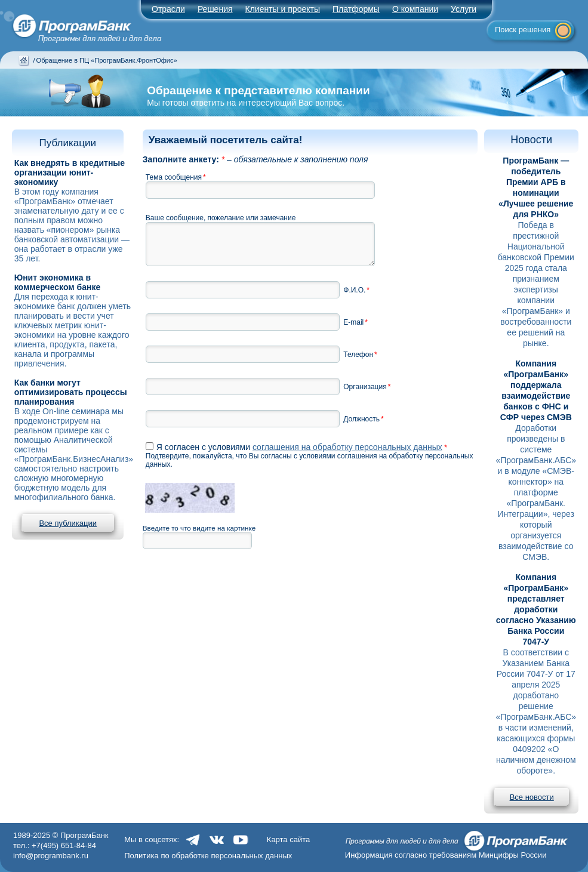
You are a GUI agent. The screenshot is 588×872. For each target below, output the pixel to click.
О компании (415, 9)
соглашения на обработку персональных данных (347, 447)
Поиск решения (523, 30)
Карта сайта (288, 839)
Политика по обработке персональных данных (208, 856)
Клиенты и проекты (283, 9)
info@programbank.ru (51, 856)
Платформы (356, 9)
